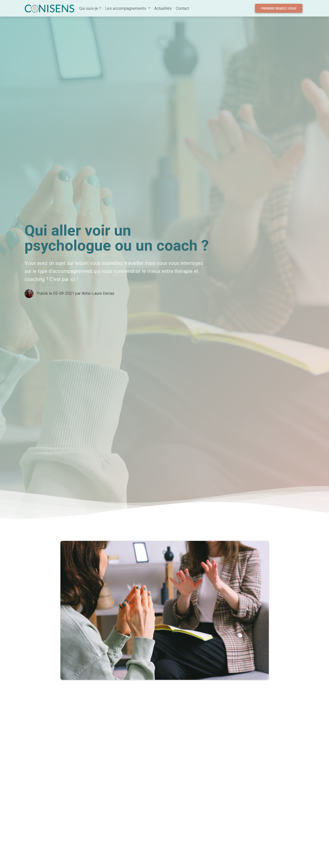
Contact (182, 8)
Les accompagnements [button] (126, 8)
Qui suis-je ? (90, 8)
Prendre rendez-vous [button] (279, 9)
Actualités (163, 8)
